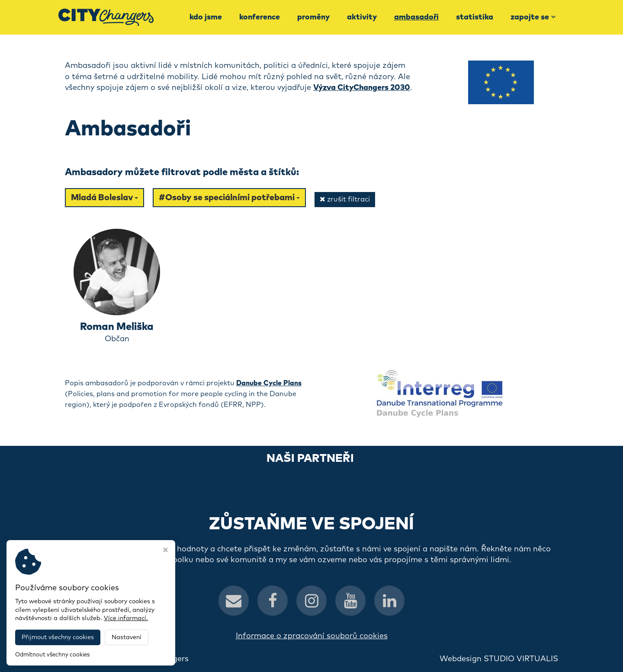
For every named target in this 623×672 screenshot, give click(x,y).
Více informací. (126, 618)
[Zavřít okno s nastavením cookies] (165, 551)
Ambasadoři (416, 17)
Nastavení (127, 637)
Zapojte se (533, 17)
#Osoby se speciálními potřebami (229, 198)
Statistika (475, 17)
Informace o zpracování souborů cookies (312, 636)
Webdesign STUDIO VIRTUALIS (499, 659)
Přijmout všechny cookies (58, 637)
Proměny (313, 17)
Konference (260, 17)
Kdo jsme (206, 17)
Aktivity (362, 17)
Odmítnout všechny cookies (52, 655)
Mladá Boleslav (104, 198)
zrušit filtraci (345, 199)
